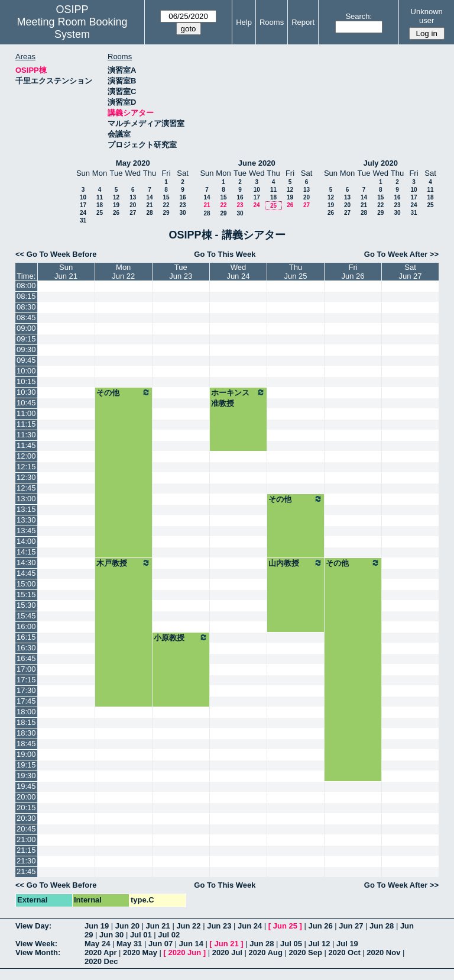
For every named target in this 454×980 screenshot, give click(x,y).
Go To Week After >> (401, 254)
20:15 (26, 807)
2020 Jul (227, 952)
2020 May (140, 952)
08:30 (26, 307)
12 (116, 197)
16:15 (26, 637)
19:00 (26, 754)
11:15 (26, 424)
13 (133, 197)
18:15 (26, 722)
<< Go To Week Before (56, 254)
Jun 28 (382, 926)
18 (100, 205)
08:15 (26, 296)
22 (166, 205)
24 (83, 213)
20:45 (26, 829)
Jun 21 (158, 926)
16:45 (26, 658)
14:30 (26, 562)
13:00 (26, 499)
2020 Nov (383, 952)
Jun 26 (320, 926)
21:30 (26, 861)
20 (133, 205)
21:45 (26, 871)
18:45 (26, 744)
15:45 (26, 616)
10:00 (26, 371)
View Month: (38, 952)
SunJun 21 (66, 272)
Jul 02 (169, 935)
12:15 (26, 467)
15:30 (26, 605)
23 (182, 205)
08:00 (26, 286)
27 (133, 213)
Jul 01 (141, 935)
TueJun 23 (181, 272)
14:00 (26, 541)
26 (116, 213)
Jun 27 (351, 926)
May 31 (129, 944)
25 (100, 213)
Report (303, 22)
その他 (124, 392)
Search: (359, 16)
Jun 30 (111, 935)
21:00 (26, 839)
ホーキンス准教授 (238, 398)
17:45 (26, 701)
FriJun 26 (353, 272)
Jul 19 (347, 944)
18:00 (26, 712)
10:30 (26, 392)
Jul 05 (291, 944)
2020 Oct (345, 952)
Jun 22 (188, 926)
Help (244, 22)
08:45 (26, 317)
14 (149, 197)
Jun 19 (97, 926)
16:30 (26, 648)
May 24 (97, 944)
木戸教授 (124, 563)
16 (182, 197)
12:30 (26, 477)
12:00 (26, 456)
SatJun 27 (410, 272)
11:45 (26, 445)
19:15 (26, 765)
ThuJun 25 (296, 272)
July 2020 (380, 163)
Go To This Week (225, 254)
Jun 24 (250, 926)
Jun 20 (127, 926)
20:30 (26, 818)
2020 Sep (306, 952)
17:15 (26, 680)
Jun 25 (285, 926)
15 (166, 197)
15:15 (26, 594)
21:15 (26, 850)
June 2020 (257, 163)
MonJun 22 (123, 272)
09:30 (26, 349)
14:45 (26, 573)
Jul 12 (320, 944)
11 (100, 197)
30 (182, 213)
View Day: (33, 926)
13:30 (26, 520)
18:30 (26, 733)
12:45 (26, 488)
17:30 (26, 690)
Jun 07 (160, 944)
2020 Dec (101, 961)
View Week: (36, 944)
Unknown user (427, 16)
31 (83, 220)
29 (166, 213)
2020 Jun (184, 952)
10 (83, 197)
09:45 (26, 360)
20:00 (26, 797)
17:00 (26, 669)
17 (83, 205)
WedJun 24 (238, 272)
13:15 (26, 509)
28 (149, 213)
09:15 (26, 339)
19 (116, 205)
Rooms (272, 22)
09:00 (26, 328)
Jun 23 (219, 926)
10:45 (26, 403)
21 (149, 205)
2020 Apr (100, 952)
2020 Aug (266, 952)
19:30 (26, 776)
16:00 (26, 626)
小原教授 (181, 637)
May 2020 (133, 163)
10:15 (26, 381)
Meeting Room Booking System (72, 28)
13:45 (26, 531)
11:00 (26, 413)
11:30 (26, 435)
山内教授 (296, 563)
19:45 (26, 786)
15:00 (26, 584)
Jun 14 (191, 944)
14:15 (26, 552)
